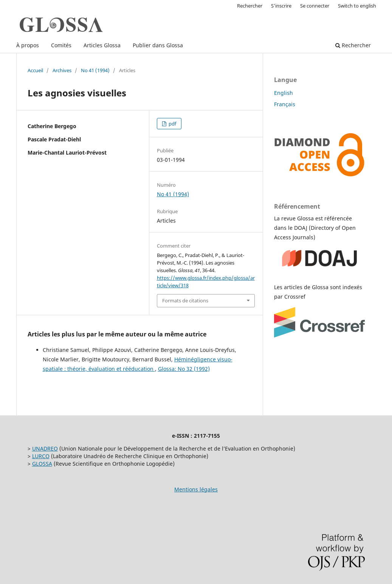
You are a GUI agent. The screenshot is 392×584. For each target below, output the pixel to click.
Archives (62, 70)
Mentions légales (196, 489)
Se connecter (315, 6)
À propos (28, 45)
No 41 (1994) (95, 70)
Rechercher (353, 45)
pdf (172, 124)
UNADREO (45, 448)
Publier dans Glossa (158, 45)
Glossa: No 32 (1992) (184, 369)
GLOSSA (42, 464)
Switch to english (357, 6)
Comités (61, 45)
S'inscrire (281, 6)
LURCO (41, 456)
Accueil (35, 70)
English (284, 93)
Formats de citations (185, 301)
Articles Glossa (102, 45)
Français (285, 104)
